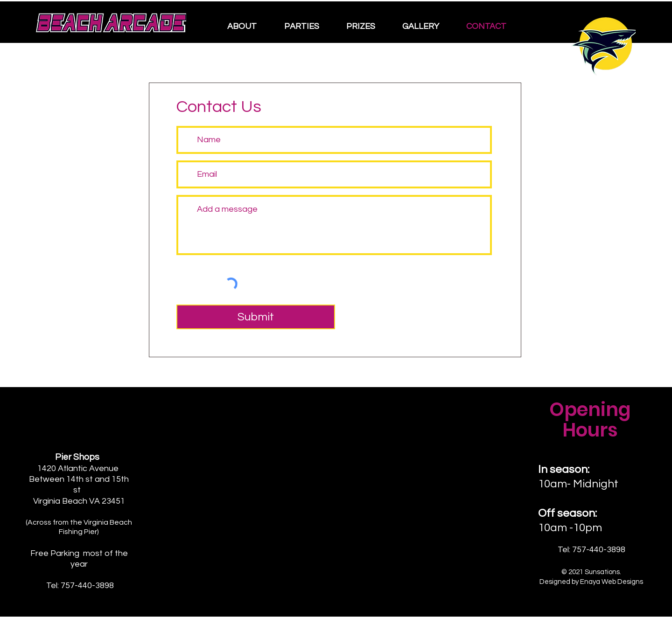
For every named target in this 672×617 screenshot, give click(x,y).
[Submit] (256, 317)
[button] (249, 27)
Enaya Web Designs (612, 582)
